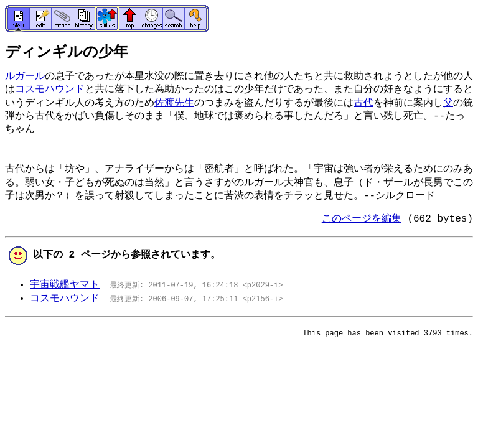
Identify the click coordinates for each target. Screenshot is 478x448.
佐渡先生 (174, 103)
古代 (363, 103)
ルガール (25, 77)
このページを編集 (362, 219)
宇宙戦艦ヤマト (65, 285)
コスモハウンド (50, 90)
